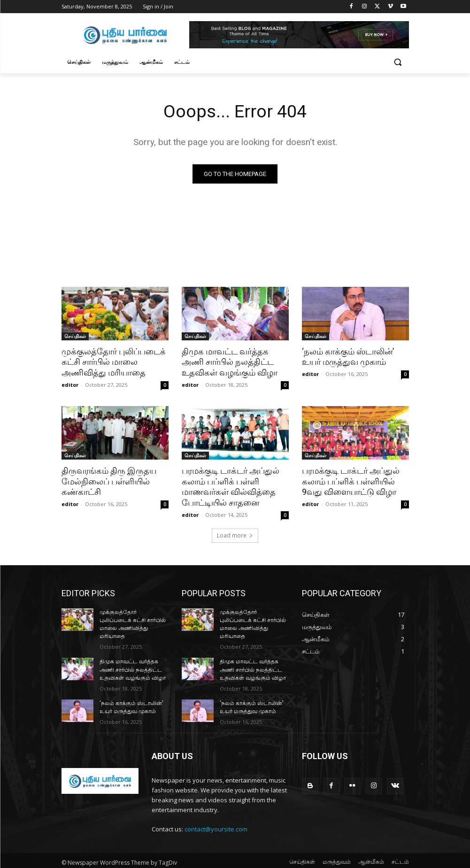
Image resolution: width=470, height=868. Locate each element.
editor (70, 384)
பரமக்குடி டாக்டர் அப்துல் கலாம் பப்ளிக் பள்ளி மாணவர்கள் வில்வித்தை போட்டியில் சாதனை (229, 485)
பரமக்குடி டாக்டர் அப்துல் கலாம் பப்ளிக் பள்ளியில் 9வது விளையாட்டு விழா (349, 480)
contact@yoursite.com (216, 826)
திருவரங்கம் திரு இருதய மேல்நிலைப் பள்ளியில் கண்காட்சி (107, 480)
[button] (398, 62)
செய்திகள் (75, 336)
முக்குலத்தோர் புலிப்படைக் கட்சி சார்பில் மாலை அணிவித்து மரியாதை (111, 362)
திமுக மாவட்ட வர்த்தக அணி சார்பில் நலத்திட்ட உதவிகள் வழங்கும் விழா (235, 362)
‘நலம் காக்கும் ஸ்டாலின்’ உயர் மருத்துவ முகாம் (346, 357)
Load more (235, 534)
